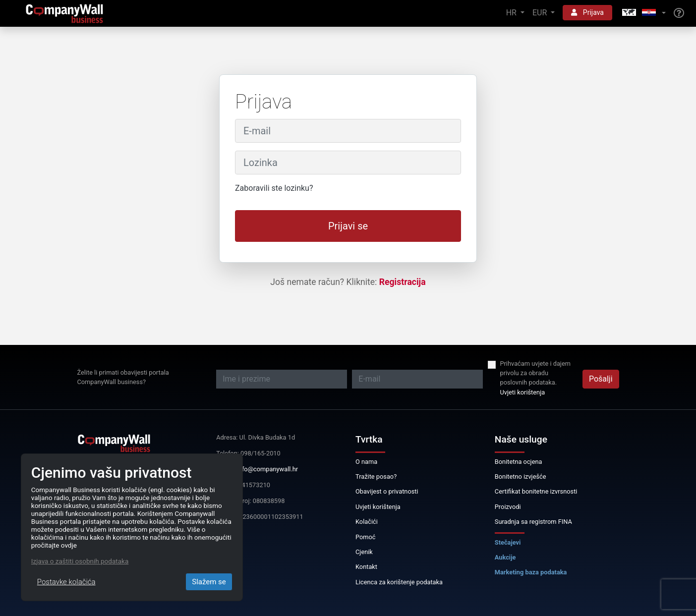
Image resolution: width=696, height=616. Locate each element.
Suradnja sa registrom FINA (533, 522)
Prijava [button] (587, 12)
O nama (366, 462)
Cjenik (364, 552)
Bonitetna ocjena (519, 462)
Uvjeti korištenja (522, 392)
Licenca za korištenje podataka (399, 582)
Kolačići (367, 522)
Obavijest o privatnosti (387, 491)
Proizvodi (508, 507)
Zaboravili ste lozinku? (274, 188)
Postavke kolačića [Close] (66, 582)
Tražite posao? (376, 476)
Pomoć (366, 537)
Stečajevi (508, 542)
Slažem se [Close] (209, 582)
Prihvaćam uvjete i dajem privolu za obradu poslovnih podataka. (535, 373)
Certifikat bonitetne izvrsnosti (536, 491)
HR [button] (512, 13)
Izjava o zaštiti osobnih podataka (80, 561)
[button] (643, 13)
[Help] (679, 13)
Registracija (403, 282)
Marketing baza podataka (531, 572)
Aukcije (505, 557)
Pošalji (601, 379)
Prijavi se (348, 226)
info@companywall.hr (267, 469)
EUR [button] (541, 13)
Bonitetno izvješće (521, 476)
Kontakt (366, 567)
